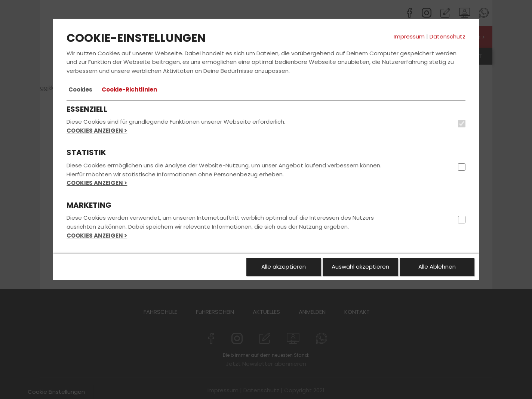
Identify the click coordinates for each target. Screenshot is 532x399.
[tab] (80, 90)
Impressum (409, 36)
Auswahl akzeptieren (360, 267)
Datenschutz (448, 36)
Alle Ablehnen (437, 267)
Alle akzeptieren (284, 267)
